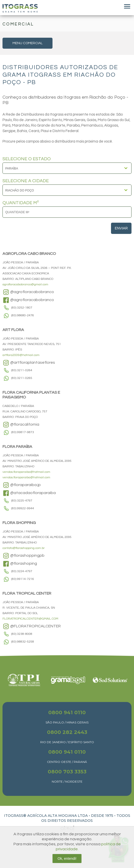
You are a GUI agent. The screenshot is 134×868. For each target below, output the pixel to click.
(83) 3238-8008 (22, 634)
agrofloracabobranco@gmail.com (25, 284)
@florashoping (20, 564)
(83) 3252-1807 (22, 308)
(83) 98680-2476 (23, 315)
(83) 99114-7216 (23, 579)
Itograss (20, 8)
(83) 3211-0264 (22, 370)
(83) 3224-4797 (22, 571)
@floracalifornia (21, 425)
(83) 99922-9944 (23, 508)
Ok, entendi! (67, 859)
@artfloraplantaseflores (29, 363)
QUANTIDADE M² (21, 203)
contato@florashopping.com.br (24, 548)
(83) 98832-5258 (23, 642)
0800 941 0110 (67, 712)
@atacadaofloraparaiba (29, 493)
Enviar (121, 228)
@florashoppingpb (23, 556)
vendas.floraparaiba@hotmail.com (26, 472)
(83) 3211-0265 (22, 378)
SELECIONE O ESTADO (27, 159)
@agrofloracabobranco (28, 292)
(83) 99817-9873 (23, 432)
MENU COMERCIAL (27, 43)
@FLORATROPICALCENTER (32, 626)
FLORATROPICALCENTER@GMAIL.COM (30, 619)
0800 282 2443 (67, 732)
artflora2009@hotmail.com (21, 355)
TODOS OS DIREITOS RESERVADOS (86, 818)
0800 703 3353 (67, 772)
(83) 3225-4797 (22, 501)
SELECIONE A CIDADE (26, 181)
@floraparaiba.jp (22, 485)
